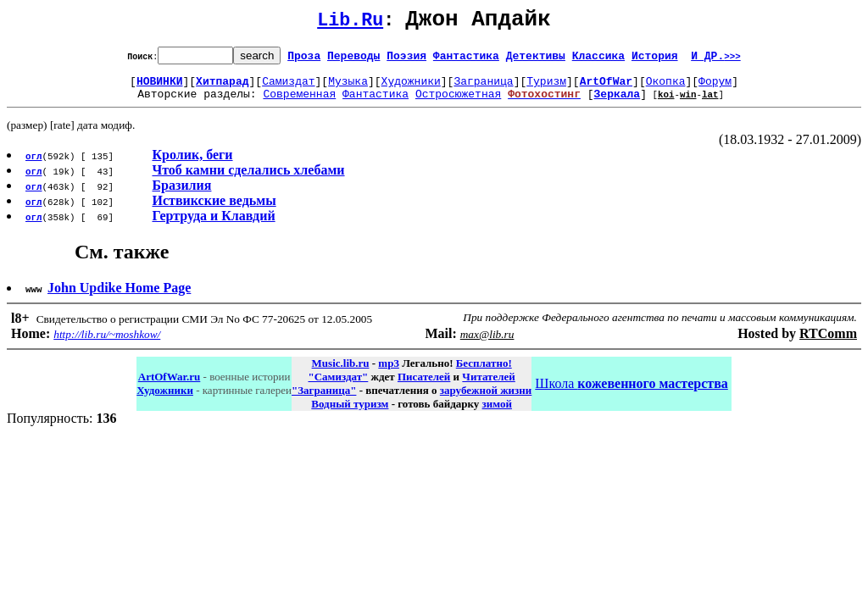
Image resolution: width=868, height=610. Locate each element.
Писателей (424, 387)
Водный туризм (350, 414)
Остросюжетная (458, 103)
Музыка (348, 88)
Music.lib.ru (341, 373)
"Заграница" (324, 400)
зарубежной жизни (486, 400)
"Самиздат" (338, 387)
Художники (411, 88)
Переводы (353, 60)
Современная (299, 103)
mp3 (389, 373)
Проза (304, 60)
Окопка (666, 88)
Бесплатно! (484, 373)
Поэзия (406, 60)
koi (666, 104)
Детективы (536, 60)
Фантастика (466, 60)
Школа (631, 394)
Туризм (546, 88)
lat (710, 104)
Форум (715, 88)
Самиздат (288, 88)
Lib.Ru (350, 23)
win (688, 104)
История (655, 60)
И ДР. (716, 60)
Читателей (488, 387)
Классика (598, 60)
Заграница (483, 88)
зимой (497, 414)
